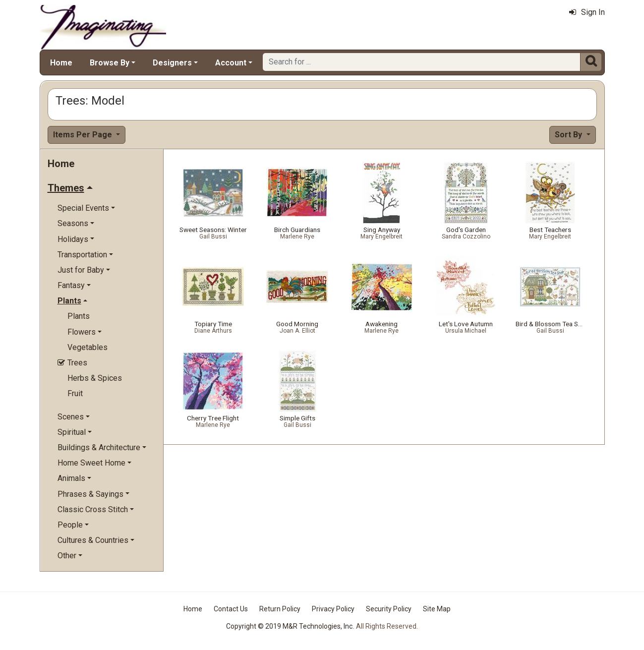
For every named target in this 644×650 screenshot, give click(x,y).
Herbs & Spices (95, 378)
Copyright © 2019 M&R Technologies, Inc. (290, 626)
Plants (79, 316)
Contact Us (231, 609)
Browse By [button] (110, 63)
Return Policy (280, 609)
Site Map (437, 609)
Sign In (587, 12)
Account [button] (231, 63)
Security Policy (389, 609)
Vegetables (88, 347)
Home (61, 63)
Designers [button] (172, 63)
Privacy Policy (333, 609)
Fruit (75, 393)
